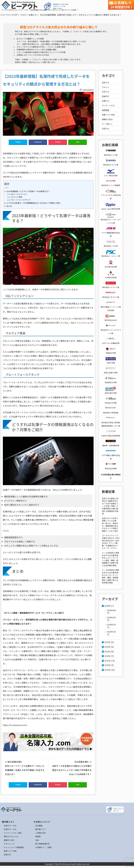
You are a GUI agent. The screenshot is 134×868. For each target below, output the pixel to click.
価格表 (38, 836)
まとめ (9, 206)
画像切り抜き (107, 119)
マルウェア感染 (16, 197)
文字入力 (105, 92)
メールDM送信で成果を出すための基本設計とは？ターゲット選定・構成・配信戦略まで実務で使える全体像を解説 (110, 576)
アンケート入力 (108, 105)
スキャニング (9, 844)
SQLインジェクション (19, 194)
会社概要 (39, 826)
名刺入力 (105, 82)
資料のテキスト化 (11, 836)
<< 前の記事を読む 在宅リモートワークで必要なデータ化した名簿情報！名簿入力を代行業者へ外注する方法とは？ (25, 768)
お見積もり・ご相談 (43, 847)
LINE (78, 142)
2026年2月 (111, 625)
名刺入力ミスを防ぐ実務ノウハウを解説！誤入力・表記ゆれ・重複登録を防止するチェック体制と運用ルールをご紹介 (110, 525)
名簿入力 (33, 15)
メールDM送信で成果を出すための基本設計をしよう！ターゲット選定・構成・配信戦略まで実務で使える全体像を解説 (110, 559)
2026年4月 (111, 610)
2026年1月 (111, 632)
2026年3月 (111, 617)
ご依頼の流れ (41, 833)
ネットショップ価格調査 (14, 847)
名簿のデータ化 (10, 829)
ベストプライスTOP (9, 15)
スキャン (105, 87)
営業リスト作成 (108, 115)
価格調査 (105, 110)
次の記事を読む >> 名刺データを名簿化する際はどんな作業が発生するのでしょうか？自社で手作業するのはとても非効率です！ (72, 768)
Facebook (38, 142)
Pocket (58, 142)
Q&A (37, 840)
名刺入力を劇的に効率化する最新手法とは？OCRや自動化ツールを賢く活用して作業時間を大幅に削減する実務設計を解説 (110, 506)
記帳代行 (105, 96)
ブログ (23, 15)
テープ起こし (107, 124)
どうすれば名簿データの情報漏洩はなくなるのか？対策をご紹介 (33, 203)
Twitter (18, 142)
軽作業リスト (41, 829)
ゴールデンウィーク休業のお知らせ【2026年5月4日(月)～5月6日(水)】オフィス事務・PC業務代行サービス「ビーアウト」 (111, 542)
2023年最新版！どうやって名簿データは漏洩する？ (28, 191)
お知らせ (105, 128)
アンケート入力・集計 (13, 833)
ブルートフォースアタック (21, 200)
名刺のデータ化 (10, 826)
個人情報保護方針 (43, 844)
